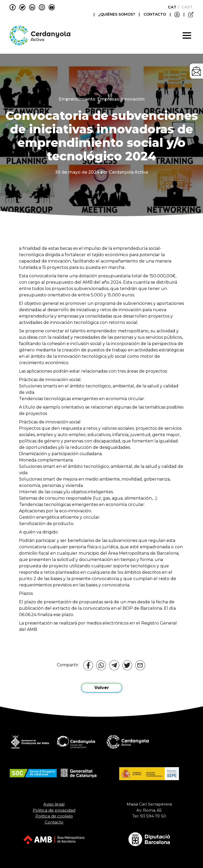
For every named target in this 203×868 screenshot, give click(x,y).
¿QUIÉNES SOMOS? (117, 14)
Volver (102, 688)
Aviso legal (54, 804)
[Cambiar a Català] (171, 7)
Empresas (108, 99)
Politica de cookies (54, 816)
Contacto (54, 822)
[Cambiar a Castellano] (185, 7)
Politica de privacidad (54, 810)
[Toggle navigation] (187, 35)
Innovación (133, 99)
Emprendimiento (77, 99)
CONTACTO (155, 14)
